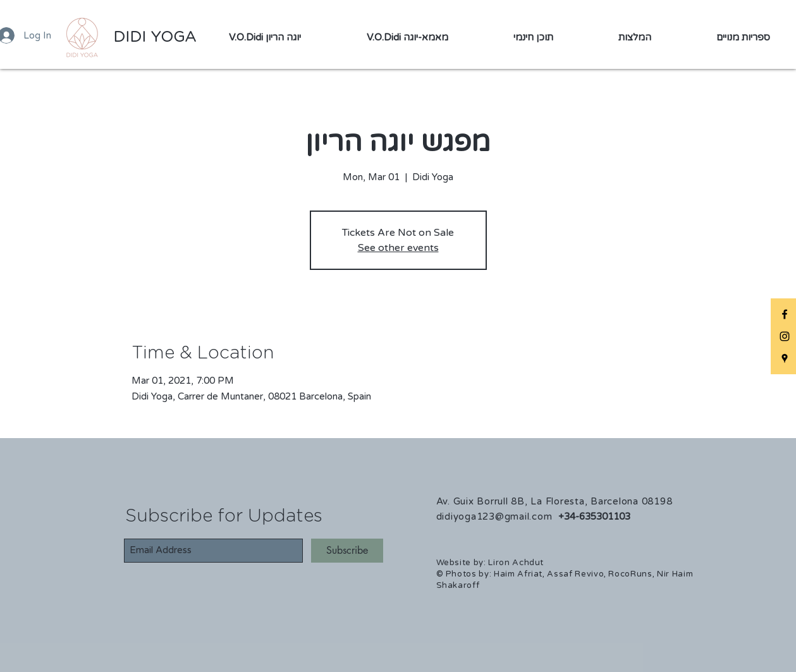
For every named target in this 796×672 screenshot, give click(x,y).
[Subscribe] (347, 551)
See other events (398, 248)
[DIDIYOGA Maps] (785, 358)
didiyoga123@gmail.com (494, 516)
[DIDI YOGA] (155, 38)
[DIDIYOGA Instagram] (785, 336)
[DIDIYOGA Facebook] (785, 314)
